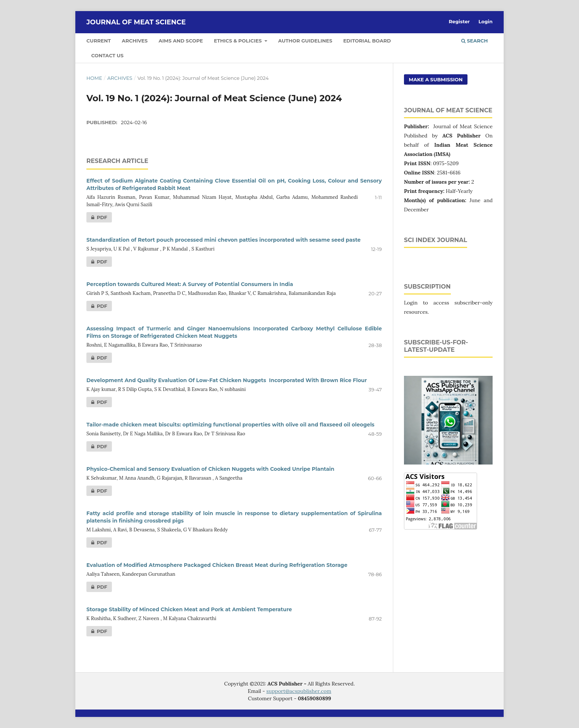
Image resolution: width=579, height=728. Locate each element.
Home (94, 78)
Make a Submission (436, 79)
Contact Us (107, 55)
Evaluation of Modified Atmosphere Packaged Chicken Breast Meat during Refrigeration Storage (217, 565)
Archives (135, 41)
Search (474, 41)
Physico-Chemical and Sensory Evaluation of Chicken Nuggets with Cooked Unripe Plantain (210, 469)
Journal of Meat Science (136, 22)
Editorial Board (367, 41)
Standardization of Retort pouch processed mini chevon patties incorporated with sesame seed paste (224, 240)
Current (99, 41)
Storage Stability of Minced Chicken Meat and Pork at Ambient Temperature (189, 609)
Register (459, 21)
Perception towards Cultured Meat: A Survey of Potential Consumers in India (190, 284)
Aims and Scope (181, 41)
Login (486, 21)
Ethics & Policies (238, 41)
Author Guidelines (305, 41)
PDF (97, 217)
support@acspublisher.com (299, 691)
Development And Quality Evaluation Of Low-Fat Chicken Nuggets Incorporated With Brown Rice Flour (227, 380)
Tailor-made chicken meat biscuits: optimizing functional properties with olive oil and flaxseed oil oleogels (230, 425)
